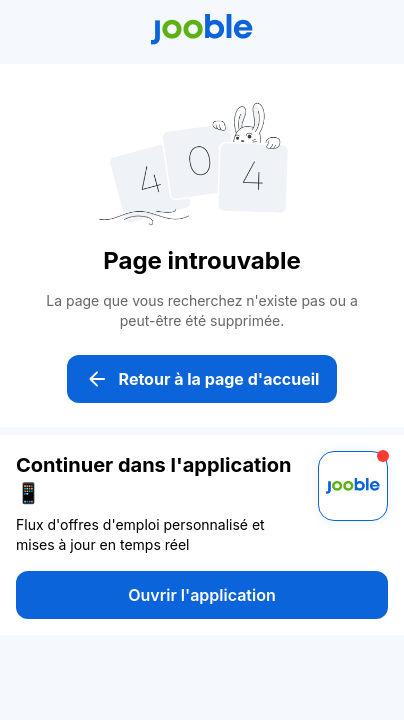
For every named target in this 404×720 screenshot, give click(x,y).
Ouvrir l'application (201, 595)
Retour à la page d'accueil (202, 379)
